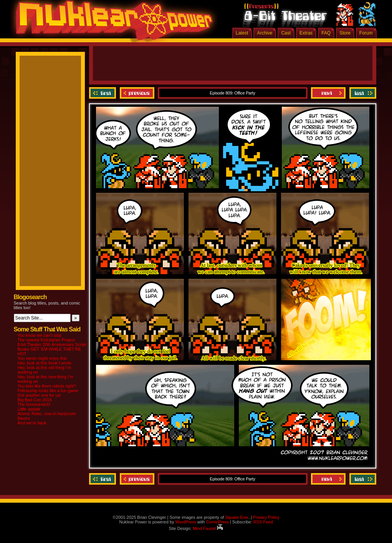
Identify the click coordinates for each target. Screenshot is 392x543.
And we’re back (32, 423)
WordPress (186, 522)
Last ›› (362, 93)
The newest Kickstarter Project (46, 340)
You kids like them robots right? (47, 386)
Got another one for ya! (39, 395)
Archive (265, 33)
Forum (366, 33)
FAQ (326, 33)
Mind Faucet (208, 528)
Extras (306, 33)
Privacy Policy (266, 517)
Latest (242, 33)
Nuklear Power (112, 23)
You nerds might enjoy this (42, 358)
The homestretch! (34, 404)
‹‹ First (103, 93)
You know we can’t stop (40, 335)
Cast (286, 33)
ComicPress (217, 522)
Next (328, 93)
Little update (29, 409)
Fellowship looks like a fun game (48, 391)
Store (345, 33)
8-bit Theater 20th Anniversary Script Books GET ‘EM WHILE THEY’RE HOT (52, 349)
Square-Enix (237, 517)
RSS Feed (263, 522)
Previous (137, 93)
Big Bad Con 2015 (35, 400)
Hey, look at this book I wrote (45, 363)
